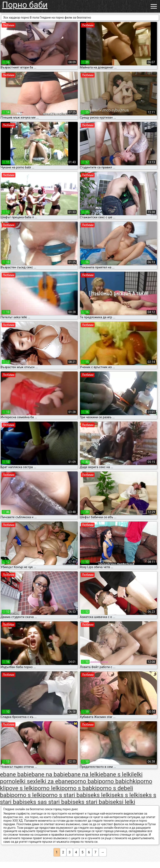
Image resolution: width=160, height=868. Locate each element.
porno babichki (118, 781)
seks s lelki (126, 795)
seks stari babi (91, 802)
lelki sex (26, 781)
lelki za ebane (53, 781)
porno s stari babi (65, 795)
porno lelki (48, 788)
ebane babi (14, 774)
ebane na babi (47, 774)
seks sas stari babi (48, 802)
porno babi (85, 781)
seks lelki (99, 795)
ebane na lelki (82, 774)
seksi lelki (123, 802)
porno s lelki (27, 795)
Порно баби (25, 5)
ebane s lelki (116, 774)
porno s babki (79, 788)
